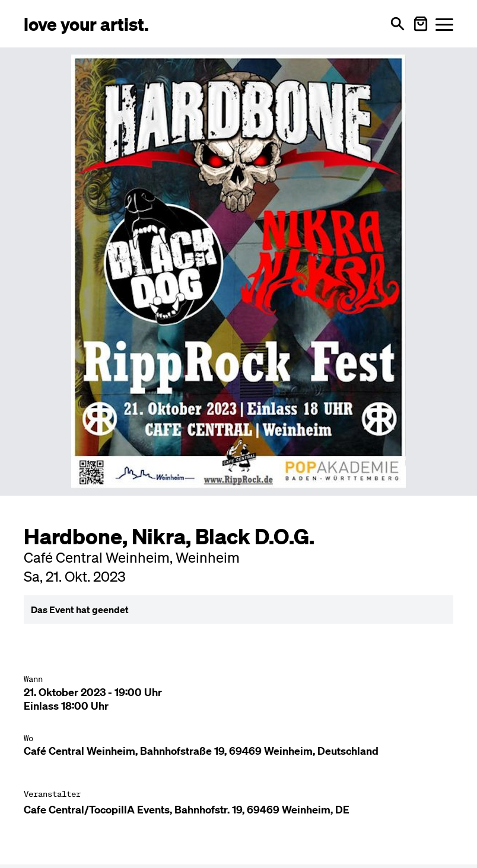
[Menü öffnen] (444, 24)
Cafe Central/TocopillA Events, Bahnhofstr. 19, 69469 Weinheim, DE (187, 810)
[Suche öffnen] (397, 24)
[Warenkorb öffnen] (421, 24)
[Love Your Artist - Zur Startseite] (86, 23)
